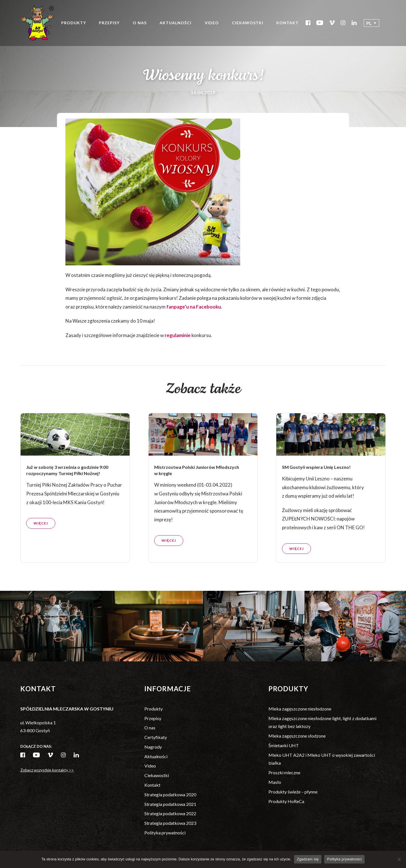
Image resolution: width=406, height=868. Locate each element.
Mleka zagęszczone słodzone (297, 736)
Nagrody (153, 747)
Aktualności (176, 23)
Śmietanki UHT (284, 745)
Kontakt (287, 23)
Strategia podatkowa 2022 (170, 813)
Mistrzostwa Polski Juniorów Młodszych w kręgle (197, 498)
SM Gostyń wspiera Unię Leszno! (317, 494)
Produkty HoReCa (286, 801)
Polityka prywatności (165, 833)
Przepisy (109, 23)
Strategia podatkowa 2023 (170, 823)
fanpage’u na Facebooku (194, 307)
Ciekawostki (248, 23)
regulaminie (178, 335)
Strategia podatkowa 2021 (170, 804)
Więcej (41, 551)
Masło (275, 782)
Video (212, 23)
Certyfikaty (156, 737)
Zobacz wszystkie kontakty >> (47, 770)
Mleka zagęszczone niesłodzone (300, 709)
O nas (140, 23)
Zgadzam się (308, 859)
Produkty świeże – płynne (293, 792)
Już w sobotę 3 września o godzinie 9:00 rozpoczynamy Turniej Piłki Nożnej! (67, 498)
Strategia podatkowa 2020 (170, 794)
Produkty (74, 23)
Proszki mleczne (284, 772)
